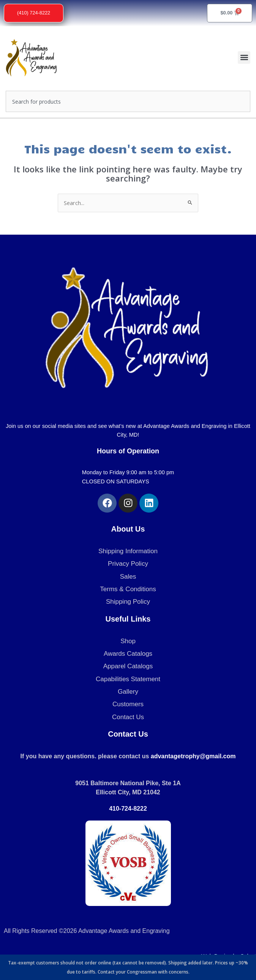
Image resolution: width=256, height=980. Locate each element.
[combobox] (128, 101)
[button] (244, 58)
